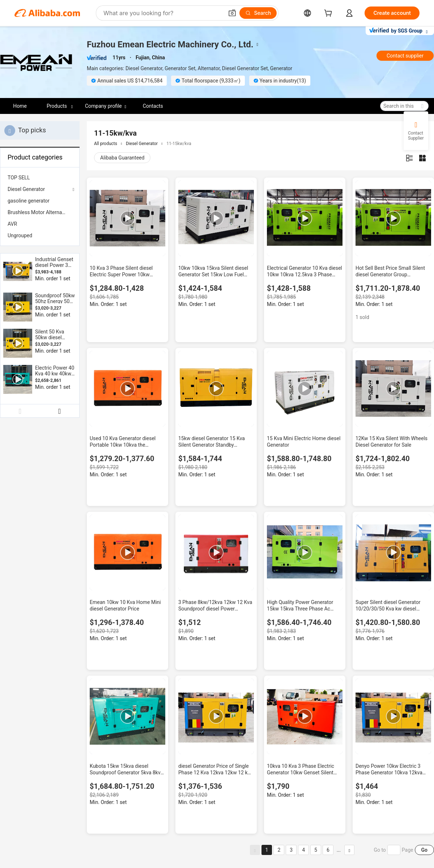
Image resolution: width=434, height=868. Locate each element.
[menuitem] (40, 178)
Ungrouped (20, 235)
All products (106, 144)
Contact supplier (405, 56)
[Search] (258, 13)
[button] (232, 13)
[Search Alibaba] (163, 13)
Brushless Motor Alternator (38, 212)
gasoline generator (29, 201)
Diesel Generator (26, 189)
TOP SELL (19, 178)
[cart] (329, 14)
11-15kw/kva (179, 144)
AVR (12, 224)
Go (424, 850)
